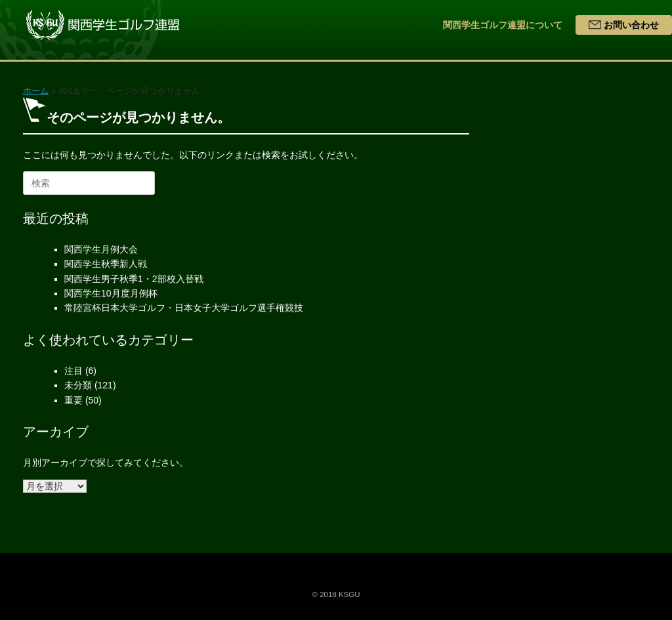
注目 (73, 371)
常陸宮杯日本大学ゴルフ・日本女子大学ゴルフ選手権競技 (184, 308)
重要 (73, 400)
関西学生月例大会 (101, 249)
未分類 (78, 385)
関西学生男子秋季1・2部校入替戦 (134, 279)
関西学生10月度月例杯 (111, 293)
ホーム (36, 91)
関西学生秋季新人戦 (106, 264)
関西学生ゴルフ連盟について (503, 25)
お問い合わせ (624, 25)
